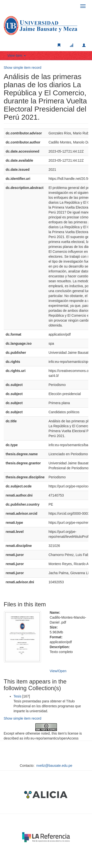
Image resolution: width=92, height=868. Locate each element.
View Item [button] (17, 56)
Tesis (17, 696)
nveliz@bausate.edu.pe (54, 766)
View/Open (58, 671)
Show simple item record (22, 68)
